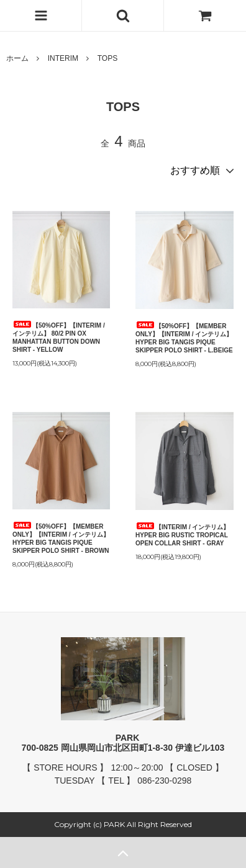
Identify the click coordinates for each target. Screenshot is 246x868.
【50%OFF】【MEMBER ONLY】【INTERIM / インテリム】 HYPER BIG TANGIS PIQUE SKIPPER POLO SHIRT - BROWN (61, 538)
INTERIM (63, 58)
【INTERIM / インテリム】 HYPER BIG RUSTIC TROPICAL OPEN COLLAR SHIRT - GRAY (182, 535)
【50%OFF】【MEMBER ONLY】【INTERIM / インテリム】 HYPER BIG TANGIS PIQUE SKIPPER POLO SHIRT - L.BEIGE (184, 338)
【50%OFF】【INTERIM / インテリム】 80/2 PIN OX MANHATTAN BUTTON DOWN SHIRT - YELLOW (59, 337)
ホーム (17, 58)
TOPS (107, 58)
